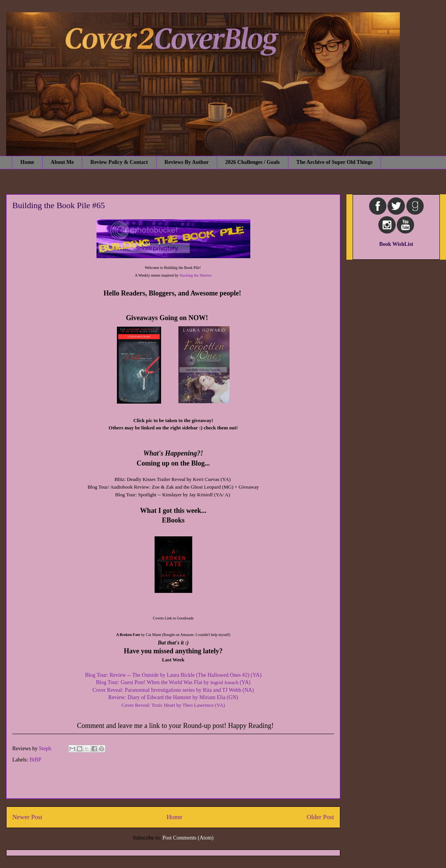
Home (27, 162)
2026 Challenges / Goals (253, 162)
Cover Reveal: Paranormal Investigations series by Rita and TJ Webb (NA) (173, 690)
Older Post (320, 817)
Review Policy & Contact (119, 162)
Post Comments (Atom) (188, 838)
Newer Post (27, 817)
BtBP (35, 760)
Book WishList (396, 244)
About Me (62, 162)
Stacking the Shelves (196, 275)
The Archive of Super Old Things (334, 162)
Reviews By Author (187, 162)
